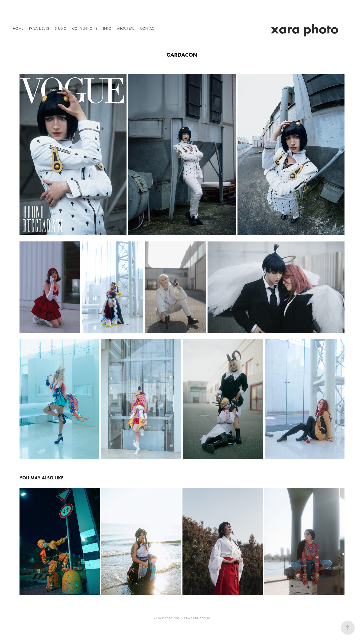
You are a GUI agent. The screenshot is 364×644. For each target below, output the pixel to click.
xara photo (305, 29)
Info (107, 28)
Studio (61, 28)
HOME (18, 28)
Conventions (85, 28)
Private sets (39, 28)
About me (126, 28)
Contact (148, 28)
